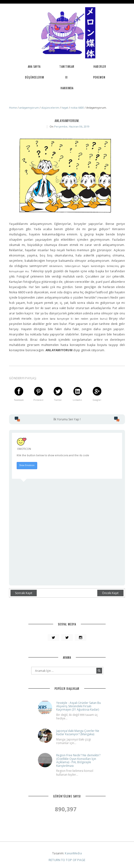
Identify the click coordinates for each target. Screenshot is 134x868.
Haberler (100, 67)
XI (67, 77)
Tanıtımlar (67, 67)
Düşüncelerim (35, 77)
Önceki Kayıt (110, 593)
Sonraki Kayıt (24, 593)
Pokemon (99, 77)
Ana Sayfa (34, 67)
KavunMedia (73, 853)
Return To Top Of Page (67, 860)
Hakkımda (67, 88)
